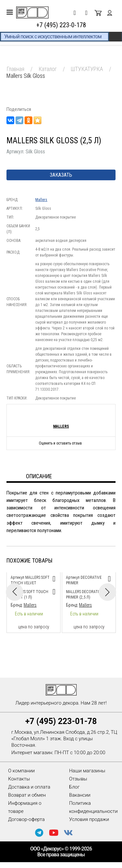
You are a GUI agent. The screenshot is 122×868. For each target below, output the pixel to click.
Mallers (41, 200)
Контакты (19, 779)
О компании (22, 771)
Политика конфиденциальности (94, 807)
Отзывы (78, 779)
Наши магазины (87, 771)
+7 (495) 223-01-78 (61, 721)
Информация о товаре (25, 807)
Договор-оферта (26, 819)
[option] (33, 601)
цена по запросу (34, 627)
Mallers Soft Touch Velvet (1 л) (29, 595)
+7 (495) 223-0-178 (61, 25)
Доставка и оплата (29, 787)
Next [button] (107, 592)
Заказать (61, 175)
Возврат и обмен (27, 795)
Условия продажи (89, 819)
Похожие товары (29, 560)
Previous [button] (15, 592)
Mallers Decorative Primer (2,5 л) (84, 595)
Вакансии (80, 795)
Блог (75, 787)
